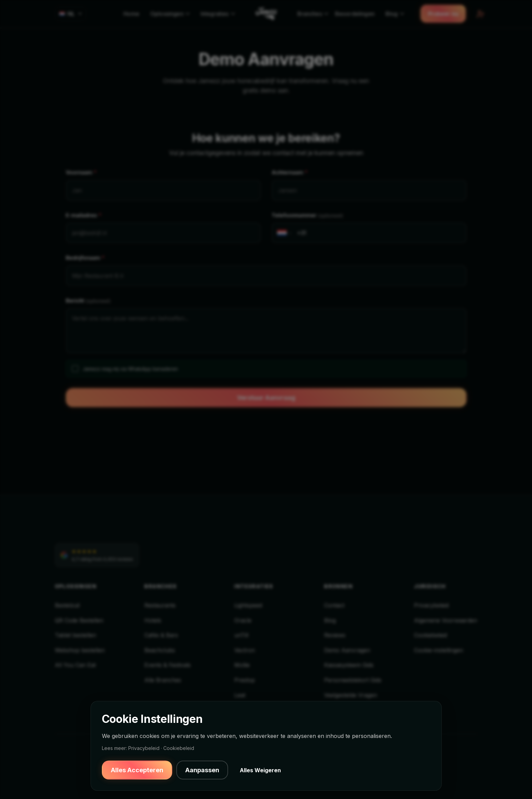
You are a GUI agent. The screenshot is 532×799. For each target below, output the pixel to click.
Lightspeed (248, 605)
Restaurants (160, 605)
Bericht (88, 301)
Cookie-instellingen (439, 650)
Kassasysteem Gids (349, 665)
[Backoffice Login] (480, 14)
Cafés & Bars (161, 635)
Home (131, 14)
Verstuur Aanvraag (266, 398)
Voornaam (81, 173)
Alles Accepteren (137, 770)
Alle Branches (163, 680)
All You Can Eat (75, 665)
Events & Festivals (168, 665)
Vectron (245, 650)
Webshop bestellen (80, 650)
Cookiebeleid (430, 635)
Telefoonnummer (308, 216)
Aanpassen (202, 770)
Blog (330, 620)
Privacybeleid (431, 605)
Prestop (245, 680)
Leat (240, 695)
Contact (334, 605)
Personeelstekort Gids (353, 680)
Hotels (153, 620)
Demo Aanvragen (347, 650)
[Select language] (71, 14)
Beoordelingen (355, 14)
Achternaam (290, 173)
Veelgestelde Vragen (351, 695)
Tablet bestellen (75, 635)
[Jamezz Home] (266, 14)
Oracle (243, 620)
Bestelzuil (67, 605)
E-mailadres (84, 216)
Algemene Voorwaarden (446, 620)
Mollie (242, 665)
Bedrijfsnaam (85, 258)
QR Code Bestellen (79, 620)
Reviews (335, 635)
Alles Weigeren (260, 770)
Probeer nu (443, 14)
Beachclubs (160, 650)
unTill (241, 635)
